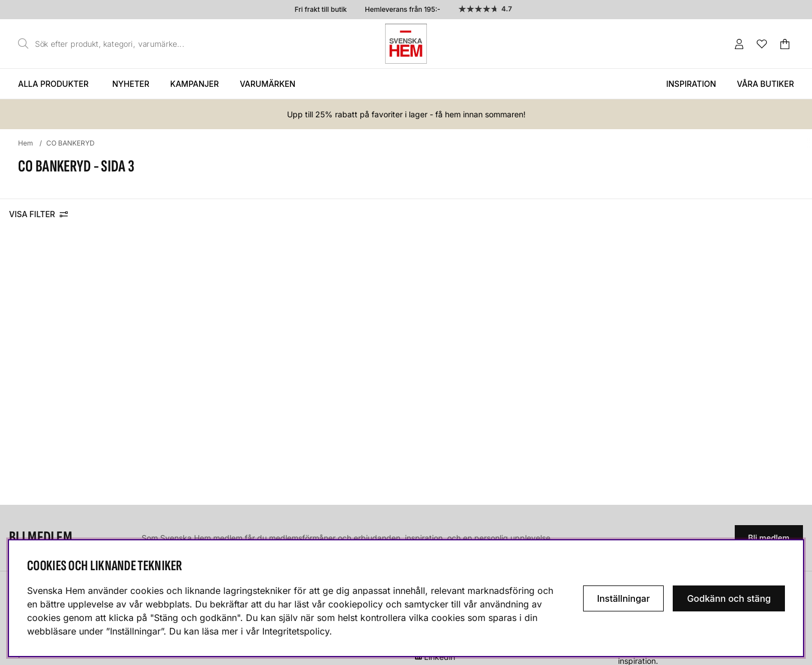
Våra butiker (765, 84)
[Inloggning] (739, 44)
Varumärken (268, 84)
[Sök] (104, 44)
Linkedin (440, 657)
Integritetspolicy (296, 631)
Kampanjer (195, 84)
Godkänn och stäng (729, 598)
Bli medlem (769, 538)
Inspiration (691, 84)
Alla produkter (53, 84)
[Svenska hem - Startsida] (406, 44)
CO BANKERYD (70, 143)
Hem (26, 143)
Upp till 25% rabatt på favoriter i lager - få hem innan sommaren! (406, 114)
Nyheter (131, 84)
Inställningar (624, 598)
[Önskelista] (762, 44)
